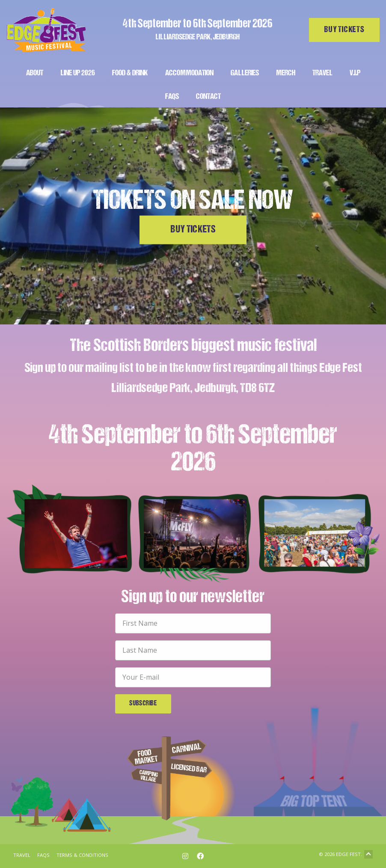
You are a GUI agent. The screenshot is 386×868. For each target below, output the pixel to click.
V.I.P (355, 73)
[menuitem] (35, 72)
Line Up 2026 (78, 73)
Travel (322, 73)
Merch (286, 73)
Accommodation (189, 73)
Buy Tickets (193, 230)
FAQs (172, 97)
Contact (208, 97)
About (35, 73)
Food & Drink (130, 73)
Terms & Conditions (82, 855)
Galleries (245, 73)
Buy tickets (344, 30)
